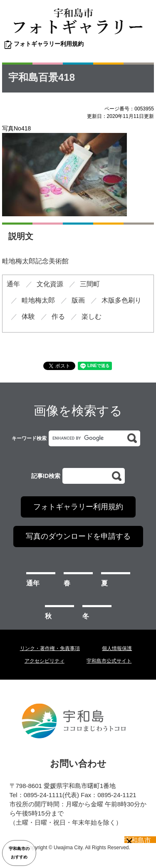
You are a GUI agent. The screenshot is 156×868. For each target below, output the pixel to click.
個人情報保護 (117, 648)
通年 (33, 583)
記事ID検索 (46, 476)
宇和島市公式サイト (109, 661)
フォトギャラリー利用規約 (49, 44)
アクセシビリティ (45, 661)
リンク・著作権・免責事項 (50, 648)
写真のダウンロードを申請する (78, 536)
